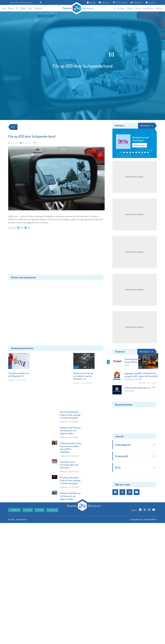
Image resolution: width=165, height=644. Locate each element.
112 (17, 8)
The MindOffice (150, 552)
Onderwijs (38, 8)
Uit (114, 8)
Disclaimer (52, 543)
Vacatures (104, 2)
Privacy (40, 543)
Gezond (138, 8)
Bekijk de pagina (140, 145)
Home (4, 8)
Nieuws (11, 8)
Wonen (130, 8)
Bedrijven (159, 8)
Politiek (23, 8)
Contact (28, 543)
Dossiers (151, 2)
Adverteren (137, 2)
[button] (121, 152)
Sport (30, 8)
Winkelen (121, 8)
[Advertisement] (56, 253)
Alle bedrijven (146, 126)
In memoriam (148, 8)
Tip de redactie (120, 2)
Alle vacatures (146, 352)
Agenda (91, 2)
